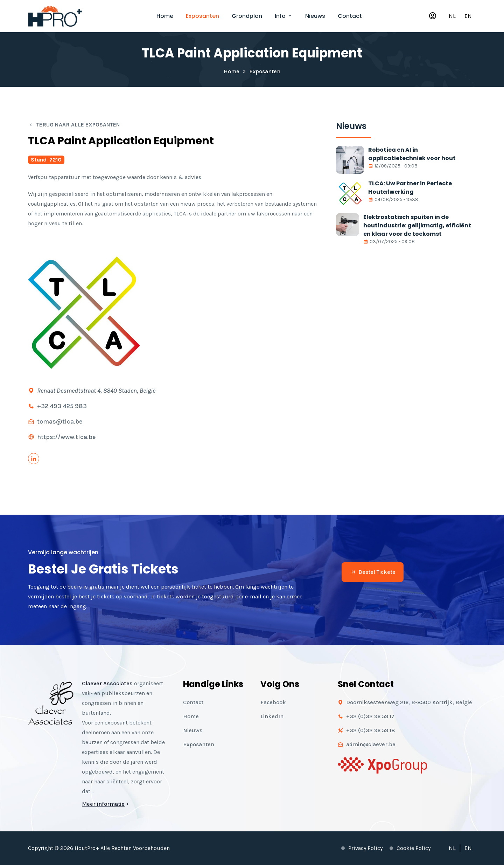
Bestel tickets (373, 572)
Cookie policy (414, 848)
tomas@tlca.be (60, 421)
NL (452, 16)
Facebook (273, 702)
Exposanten (202, 16)
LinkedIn (272, 716)
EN (468, 16)
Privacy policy (365, 848)
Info (284, 16)
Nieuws (315, 16)
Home (165, 16)
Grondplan (247, 16)
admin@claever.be (371, 744)
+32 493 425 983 (62, 406)
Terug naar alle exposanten (74, 125)
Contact (350, 16)
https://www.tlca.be (66, 437)
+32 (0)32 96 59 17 (370, 716)
